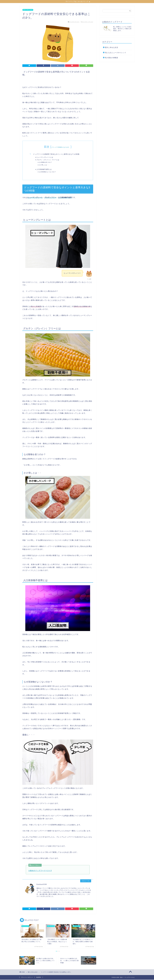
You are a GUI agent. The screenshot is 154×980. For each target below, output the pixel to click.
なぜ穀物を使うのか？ (46, 163)
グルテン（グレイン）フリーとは (48, 160)
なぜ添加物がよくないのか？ (48, 172)
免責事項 (39, 978)
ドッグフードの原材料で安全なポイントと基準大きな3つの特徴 (56, 154)
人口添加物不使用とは (44, 170)
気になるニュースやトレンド (116, 53)
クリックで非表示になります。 (61, 147)
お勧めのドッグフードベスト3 (40, 871)
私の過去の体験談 (112, 58)
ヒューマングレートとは (45, 157)
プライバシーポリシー (27, 978)
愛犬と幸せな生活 (28, 10)
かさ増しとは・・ (44, 165)
